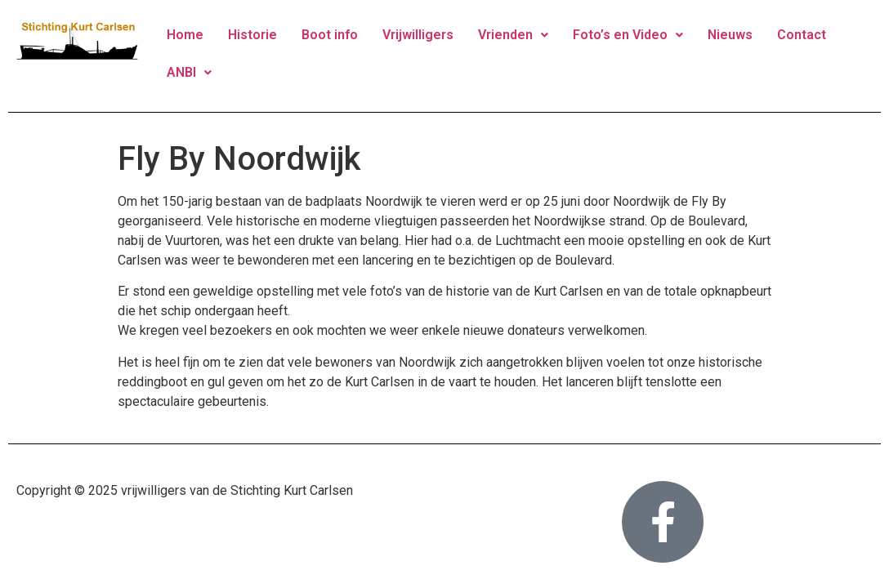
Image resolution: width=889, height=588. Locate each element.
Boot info (330, 35)
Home (185, 35)
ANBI (189, 72)
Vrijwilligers (418, 35)
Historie (252, 35)
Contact (802, 35)
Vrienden (513, 35)
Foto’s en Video (628, 35)
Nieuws (730, 35)
